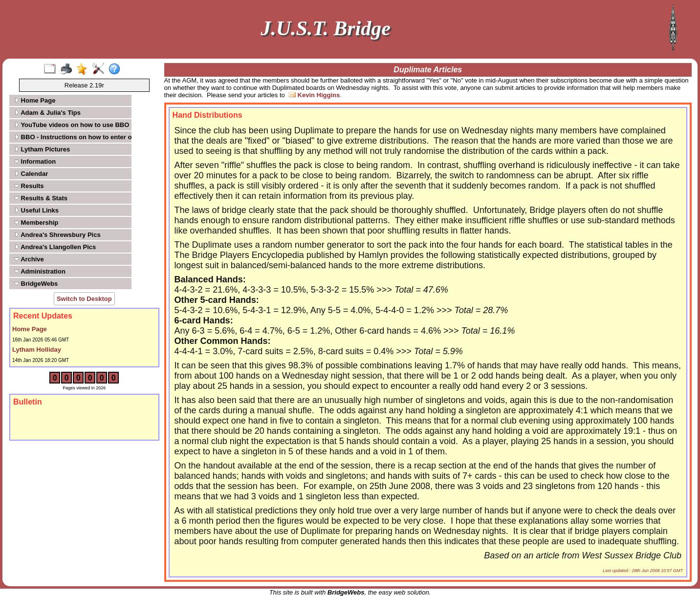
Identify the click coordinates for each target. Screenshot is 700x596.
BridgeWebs (36, 284)
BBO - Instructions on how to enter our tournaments (72, 137)
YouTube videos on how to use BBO (72, 125)
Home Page (35, 100)
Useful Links (36, 210)
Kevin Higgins (319, 95)
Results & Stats (41, 198)
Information (35, 161)
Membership (36, 223)
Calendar (31, 174)
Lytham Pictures (42, 149)
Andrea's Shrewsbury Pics (57, 235)
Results (29, 186)
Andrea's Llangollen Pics (55, 247)
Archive (29, 259)
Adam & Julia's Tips (47, 113)
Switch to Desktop (84, 299)
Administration (40, 271)
